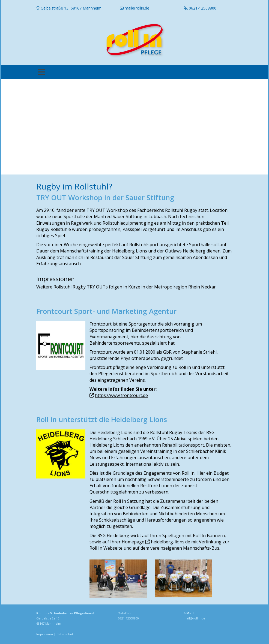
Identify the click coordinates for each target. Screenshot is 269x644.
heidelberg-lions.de (171, 542)
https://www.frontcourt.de (121, 395)
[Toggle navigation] (41, 72)
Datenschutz (66, 634)
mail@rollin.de (194, 618)
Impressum (45, 634)
